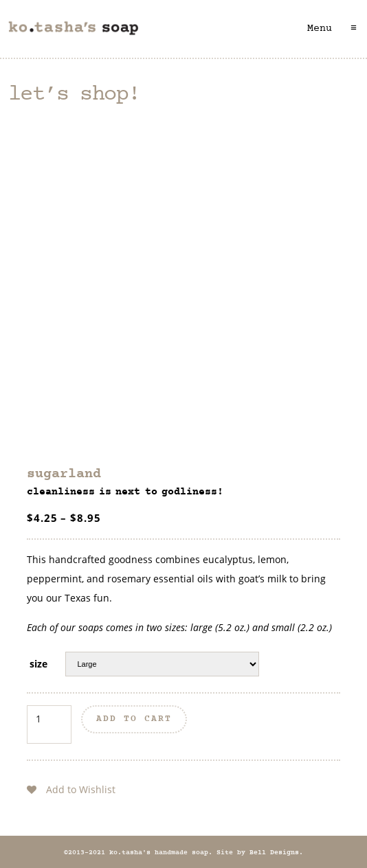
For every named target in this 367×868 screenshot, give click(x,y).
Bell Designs (274, 853)
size (38, 664)
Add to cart (134, 719)
